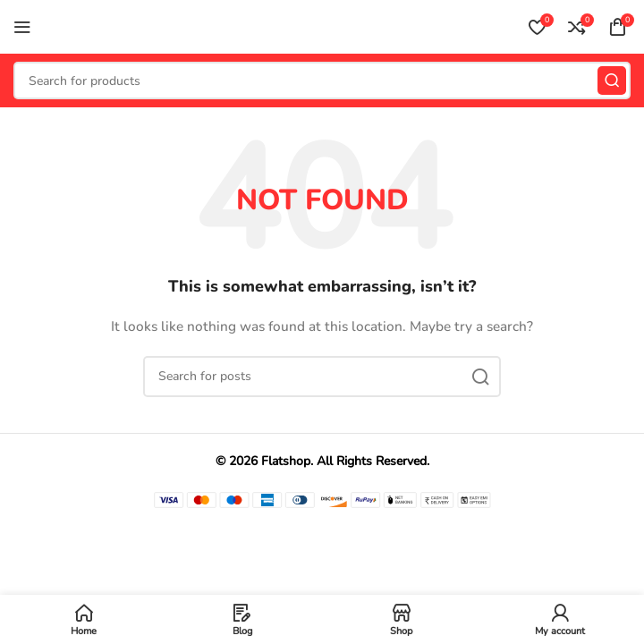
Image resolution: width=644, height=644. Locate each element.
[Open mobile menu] (22, 27)
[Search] (322, 80)
